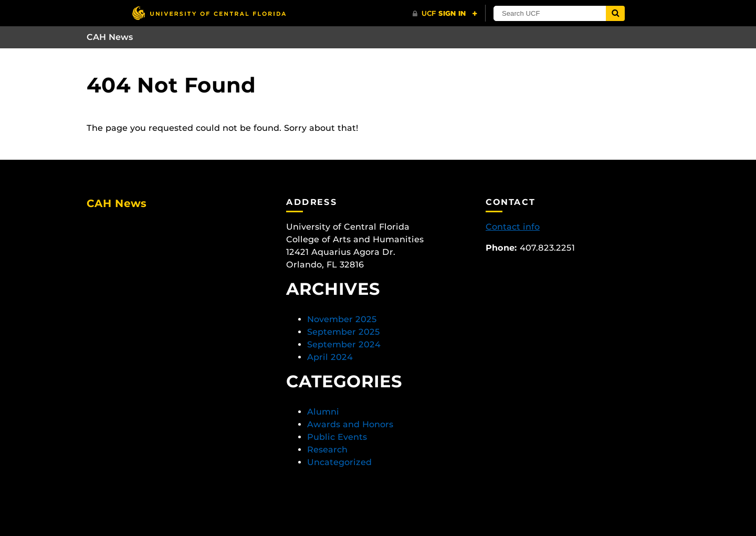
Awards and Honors (350, 424)
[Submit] (615, 13)
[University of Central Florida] (209, 13)
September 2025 (344, 332)
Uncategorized (339, 462)
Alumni (323, 412)
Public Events (337, 437)
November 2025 (342, 319)
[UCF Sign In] (445, 14)
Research (327, 450)
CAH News (110, 37)
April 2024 (330, 357)
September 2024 (344, 344)
